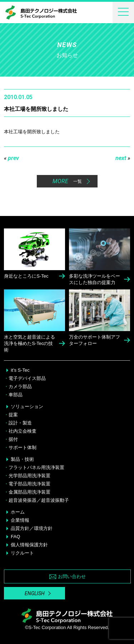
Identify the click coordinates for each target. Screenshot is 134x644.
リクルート (22, 553)
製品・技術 (22, 459)
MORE (67, 181)
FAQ (15, 537)
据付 (13, 439)
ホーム (18, 512)
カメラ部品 (20, 387)
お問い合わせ (68, 576)
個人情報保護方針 (29, 545)
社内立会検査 (23, 431)
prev (11, 158)
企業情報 (20, 520)
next (123, 158)
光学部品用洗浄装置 (29, 476)
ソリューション (27, 406)
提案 (13, 415)
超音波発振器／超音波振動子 (39, 500)
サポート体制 (23, 447)
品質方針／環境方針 (32, 528)
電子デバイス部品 (27, 378)
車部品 (16, 395)
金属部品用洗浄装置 (29, 492)
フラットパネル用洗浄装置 (36, 467)
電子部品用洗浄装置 (29, 484)
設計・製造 (20, 423)
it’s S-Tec (20, 370)
